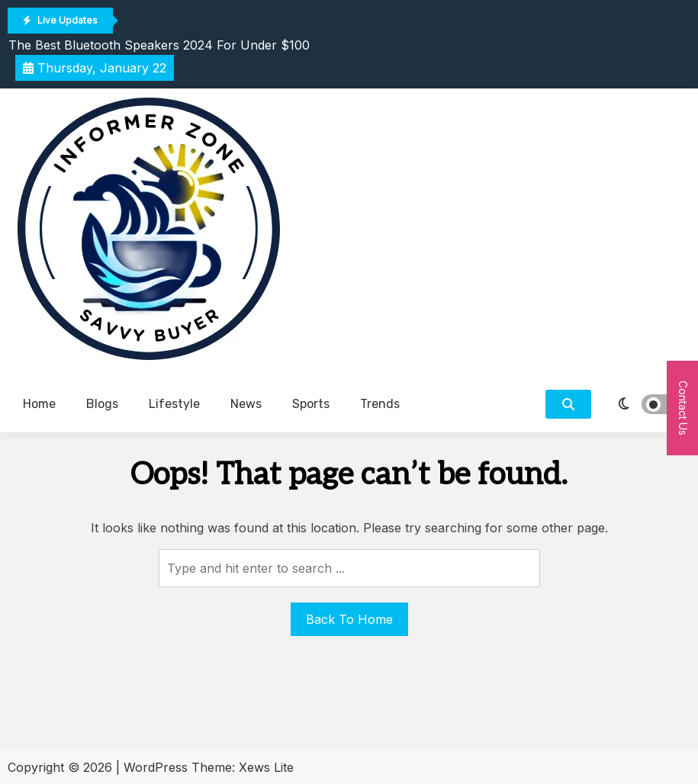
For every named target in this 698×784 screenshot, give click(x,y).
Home (39, 404)
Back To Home (349, 619)
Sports (311, 404)
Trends (380, 404)
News (246, 404)
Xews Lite (266, 767)
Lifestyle (174, 404)
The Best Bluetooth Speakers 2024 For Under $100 (159, 45)
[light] (645, 404)
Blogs (102, 404)
